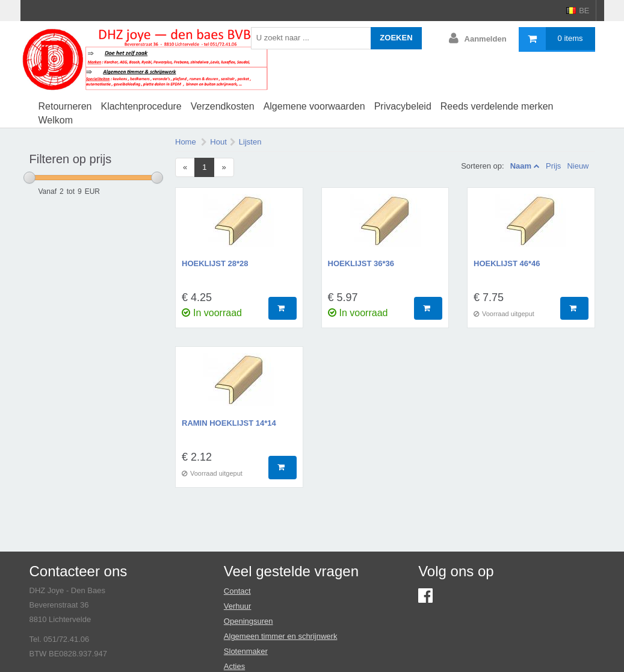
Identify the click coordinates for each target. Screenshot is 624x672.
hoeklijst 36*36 (361, 263)
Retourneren (65, 106)
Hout (218, 142)
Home (186, 142)
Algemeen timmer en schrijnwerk (281, 636)
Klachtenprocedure (141, 106)
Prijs (553, 166)
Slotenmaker (246, 651)
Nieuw (578, 166)
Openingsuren (249, 621)
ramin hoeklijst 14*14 (229, 423)
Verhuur (238, 606)
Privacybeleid (403, 106)
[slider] (29, 178)
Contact (237, 591)
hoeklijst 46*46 (507, 263)
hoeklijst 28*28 (215, 263)
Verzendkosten (223, 106)
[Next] (224, 168)
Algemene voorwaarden (314, 106)
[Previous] (185, 168)
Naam (521, 166)
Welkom (56, 120)
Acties (234, 666)
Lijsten (250, 142)
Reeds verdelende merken (497, 106)
